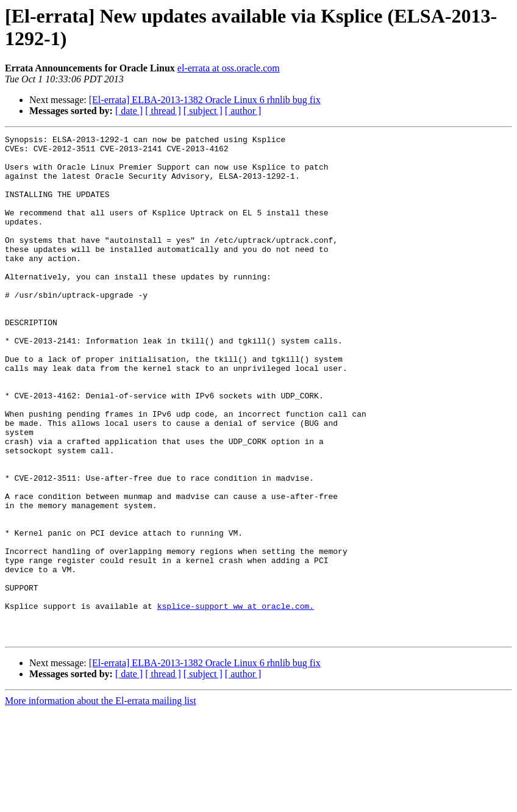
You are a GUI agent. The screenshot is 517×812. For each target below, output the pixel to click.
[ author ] (243, 111)
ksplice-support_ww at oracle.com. (236, 701)
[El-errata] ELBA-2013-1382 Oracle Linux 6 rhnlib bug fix (205, 100)
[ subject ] (203, 111)
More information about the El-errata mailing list (101, 801)
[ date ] (129, 111)
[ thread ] (163, 111)
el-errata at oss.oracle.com (229, 68)
